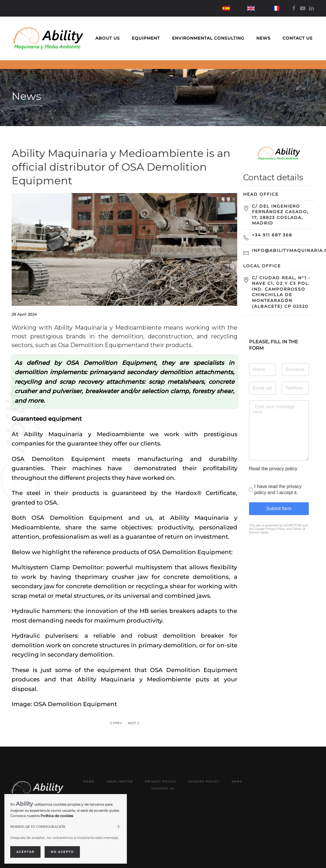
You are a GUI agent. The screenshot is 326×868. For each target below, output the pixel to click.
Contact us (298, 38)
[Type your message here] (279, 430)
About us (108, 38)
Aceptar (25, 852)
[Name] (262, 370)
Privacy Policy (275, 529)
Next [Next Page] (133, 723)
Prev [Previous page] (116, 723)
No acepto (62, 852)
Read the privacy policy (273, 469)
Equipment (146, 38)
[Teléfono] (295, 388)
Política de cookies (57, 816)
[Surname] (295, 370)
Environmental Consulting (208, 38)
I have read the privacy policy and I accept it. (278, 489)
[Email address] (262, 388)
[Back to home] (48, 38)
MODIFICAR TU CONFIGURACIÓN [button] (38, 827)
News (263, 38)
